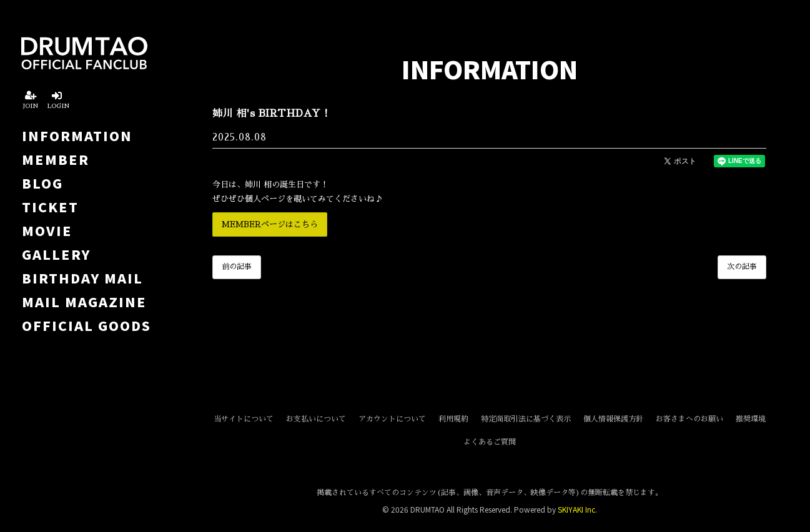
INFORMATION (77, 135)
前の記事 (237, 267)
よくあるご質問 (490, 442)
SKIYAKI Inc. (577, 509)
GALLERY (56, 254)
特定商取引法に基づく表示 (526, 419)
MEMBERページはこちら (270, 224)
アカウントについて (392, 419)
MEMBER (56, 159)
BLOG (42, 183)
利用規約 (453, 419)
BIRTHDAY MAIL (82, 278)
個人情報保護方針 (613, 419)
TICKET (50, 207)
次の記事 (742, 267)
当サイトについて (244, 419)
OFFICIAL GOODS (86, 325)
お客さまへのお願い (689, 419)
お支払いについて (316, 419)
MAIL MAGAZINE (84, 302)
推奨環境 (751, 419)
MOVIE (47, 230)
